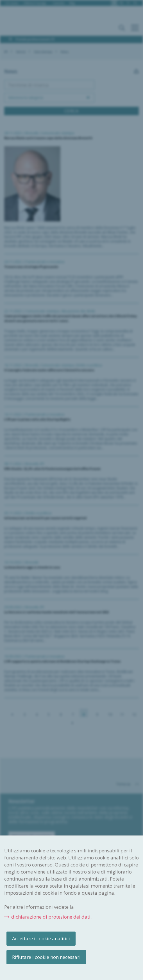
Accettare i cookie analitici (41, 938)
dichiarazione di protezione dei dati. (51, 917)
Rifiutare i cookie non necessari (46, 957)
